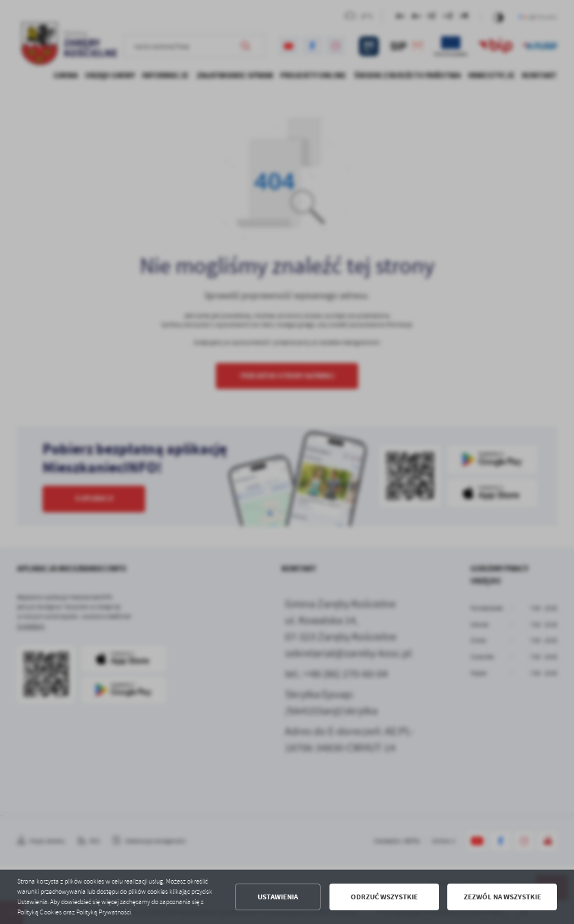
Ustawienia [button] (278, 897)
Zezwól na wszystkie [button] (502, 897)
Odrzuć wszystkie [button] (384, 897)
